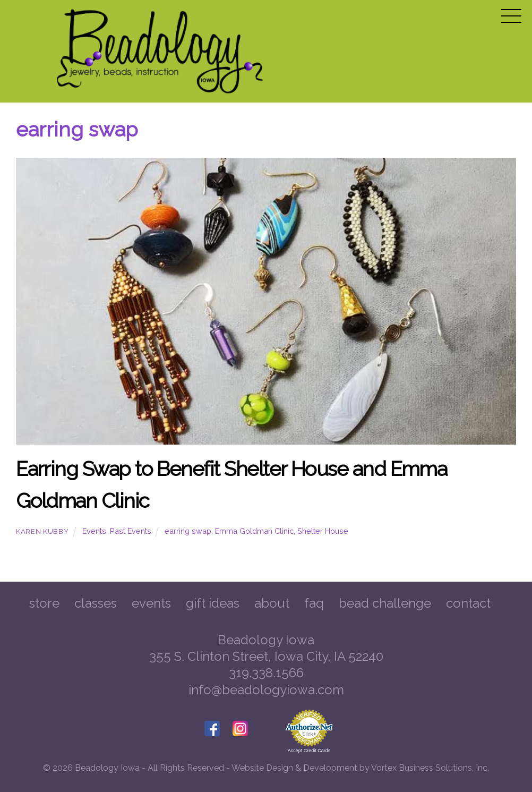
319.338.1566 (266, 673)
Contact (468, 603)
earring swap (188, 531)
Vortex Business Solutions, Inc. (430, 768)
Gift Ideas (213, 603)
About (272, 603)
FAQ (314, 603)
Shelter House (323, 531)
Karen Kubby (42, 531)
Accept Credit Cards (309, 751)
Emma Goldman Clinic (254, 531)
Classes (96, 603)
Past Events (131, 531)
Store (44, 603)
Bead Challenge (385, 603)
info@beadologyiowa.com (266, 690)
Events (94, 531)
